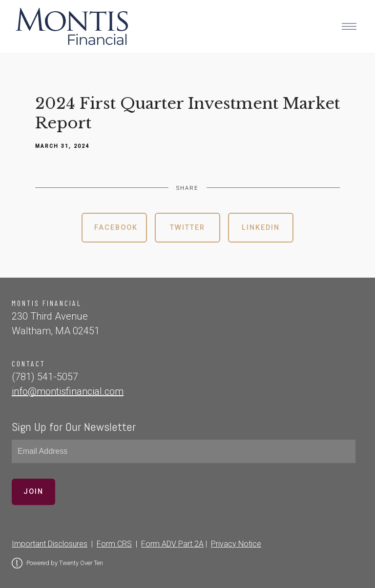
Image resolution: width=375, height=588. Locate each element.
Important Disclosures (50, 544)
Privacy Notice (236, 544)
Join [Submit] (33, 492)
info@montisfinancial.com (68, 391)
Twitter (187, 228)
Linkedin (261, 228)
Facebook (116, 228)
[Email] (184, 451)
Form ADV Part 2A (172, 544)
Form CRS (114, 544)
